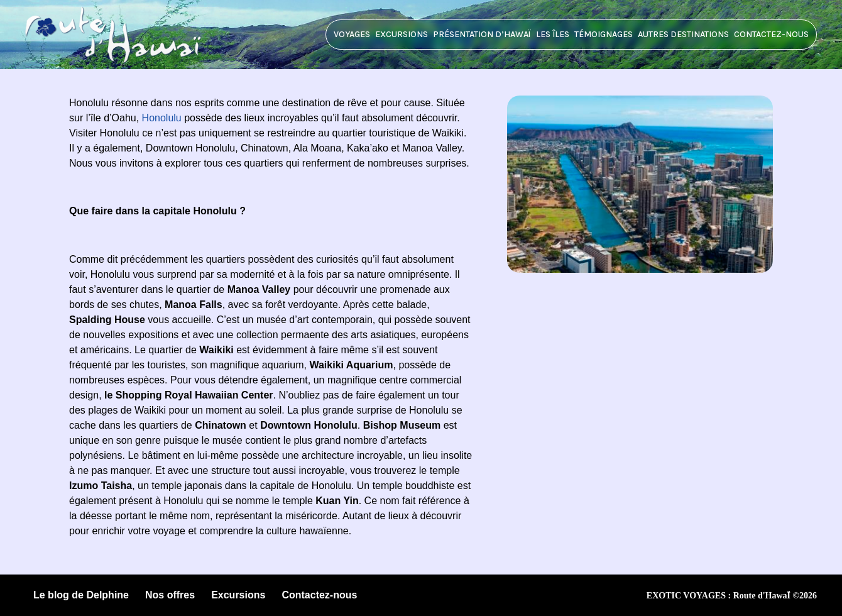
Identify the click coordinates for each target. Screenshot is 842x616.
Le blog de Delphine (81, 595)
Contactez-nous (771, 34)
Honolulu (162, 118)
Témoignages (604, 34)
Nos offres (170, 595)
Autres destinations (683, 34)
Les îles (553, 34)
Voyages (352, 34)
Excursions (402, 34)
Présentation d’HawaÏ (482, 34)
